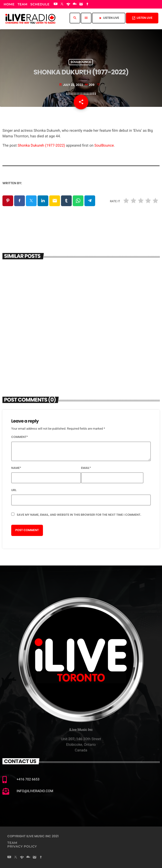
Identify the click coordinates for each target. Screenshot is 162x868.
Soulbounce (81, 62)
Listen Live (142, 18)
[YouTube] (56, 4)
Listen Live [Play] (109, 18)
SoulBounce (104, 145)
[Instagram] (81, 4)
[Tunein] (68, 4)
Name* (16, 468)
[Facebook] (88, 4)
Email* (86, 468)
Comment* (20, 437)
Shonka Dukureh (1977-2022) (41, 145)
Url (14, 490)
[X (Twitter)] (62, 4)
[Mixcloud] (75, 4)
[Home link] (30, 18)
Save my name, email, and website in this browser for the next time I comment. (79, 515)
